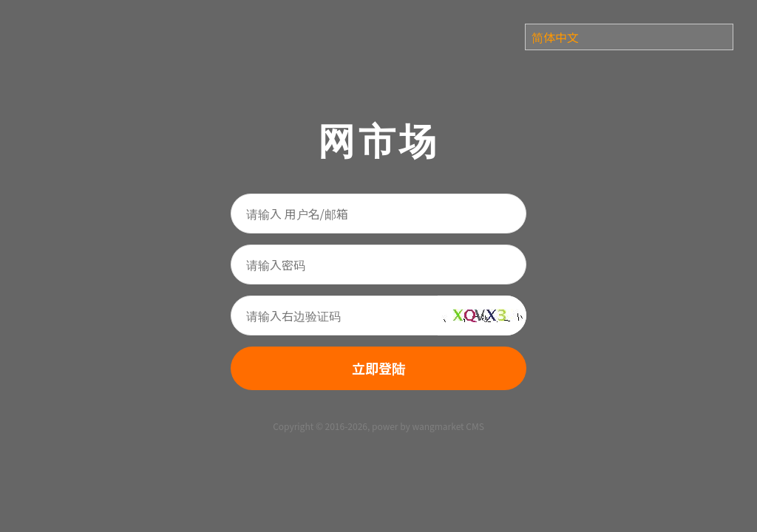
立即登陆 (378, 368)
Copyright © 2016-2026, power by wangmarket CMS (378, 426)
